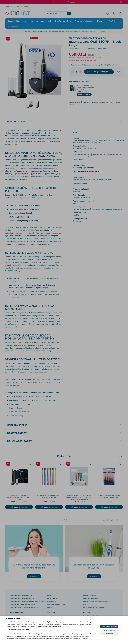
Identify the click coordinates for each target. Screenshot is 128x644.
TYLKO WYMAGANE (109, 630)
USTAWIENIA (109, 634)
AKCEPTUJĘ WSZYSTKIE (109, 626)
